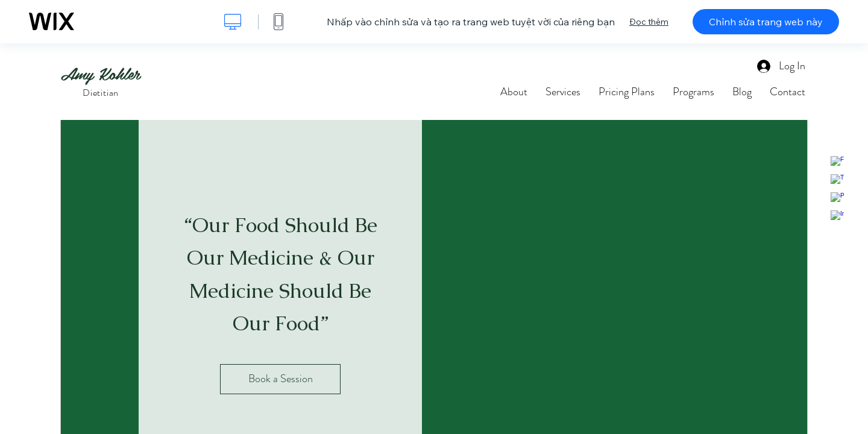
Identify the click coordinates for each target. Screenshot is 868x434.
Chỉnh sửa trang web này (766, 22)
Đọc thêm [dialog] (649, 22)
